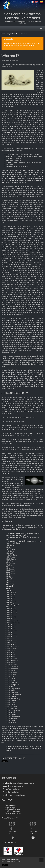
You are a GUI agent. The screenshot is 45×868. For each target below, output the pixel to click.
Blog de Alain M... (12, 34)
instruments (11, 483)
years (37, 497)
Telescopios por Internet (13, 813)
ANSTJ (6, 457)
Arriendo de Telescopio (13, 809)
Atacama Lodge (10, 807)
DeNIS (8, 320)
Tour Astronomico (11, 805)
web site (36, 95)
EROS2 (25, 320)
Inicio (3, 34)
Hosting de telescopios (13, 811)
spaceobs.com (20, 505)
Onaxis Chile (16, 859)
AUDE (37, 439)
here (10, 729)
